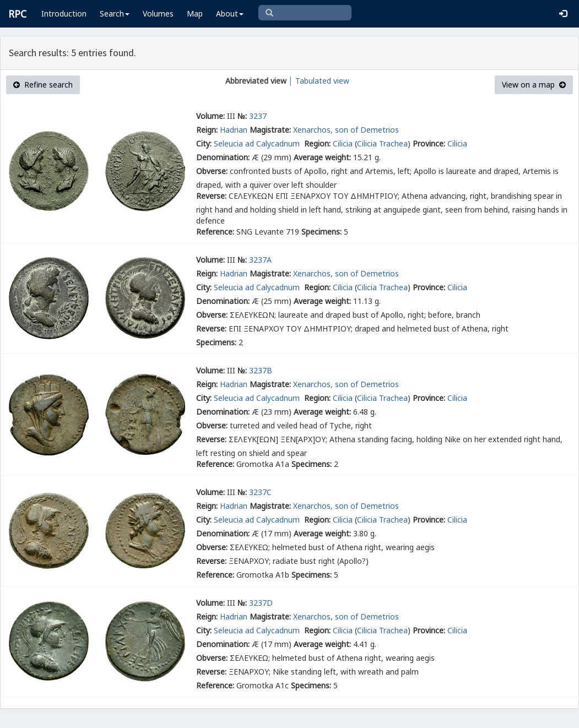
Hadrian (234, 130)
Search (115, 13)
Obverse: (212, 171)
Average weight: (322, 157)
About (230, 13)
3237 (258, 116)
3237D (261, 603)
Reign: (207, 130)
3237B (261, 370)
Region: (317, 143)
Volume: (210, 116)
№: (242, 116)
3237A (260, 260)
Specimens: (321, 232)
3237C (260, 492)
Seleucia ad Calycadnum (258, 143)
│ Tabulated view (318, 81)
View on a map (534, 85)
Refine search (43, 85)
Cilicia (343, 143)
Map (195, 13)
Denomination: (223, 157)
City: (204, 143)
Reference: (215, 232)
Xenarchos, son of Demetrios (346, 130)
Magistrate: (270, 130)
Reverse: (211, 196)
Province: (429, 143)
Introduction (64, 13)
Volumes (158, 13)
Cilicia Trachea (382, 143)
